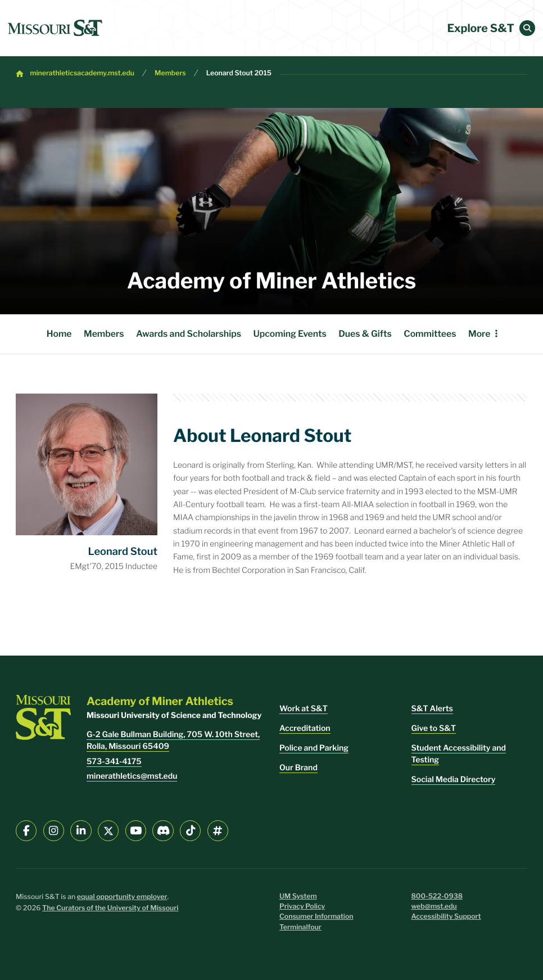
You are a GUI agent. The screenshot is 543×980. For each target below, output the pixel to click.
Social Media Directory (454, 780)
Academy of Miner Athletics (271, 281)
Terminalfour (300, 927)
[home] (55, 28)
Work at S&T (304, 709)
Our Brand (298, 768)
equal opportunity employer (122, 897)
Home (59, 334)
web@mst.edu (434, 907)
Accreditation (305, 728)
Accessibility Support (446, 917)
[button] (527, 28)
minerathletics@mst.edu (132, 776)
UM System (298, 897)
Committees (430, 334)
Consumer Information (316, 917)
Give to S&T (434, 728)
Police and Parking (314, 748)
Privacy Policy (302, 907)
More (479, 334)
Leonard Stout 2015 (239, 73)
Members (170, 73)
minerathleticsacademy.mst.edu (82, 73)
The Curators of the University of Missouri (110, 908)
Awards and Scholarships (189, 334)
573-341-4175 (114, 762)
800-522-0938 (437, 897)
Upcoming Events (289, 334)
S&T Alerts (432, 709)
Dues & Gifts (365, 334)
